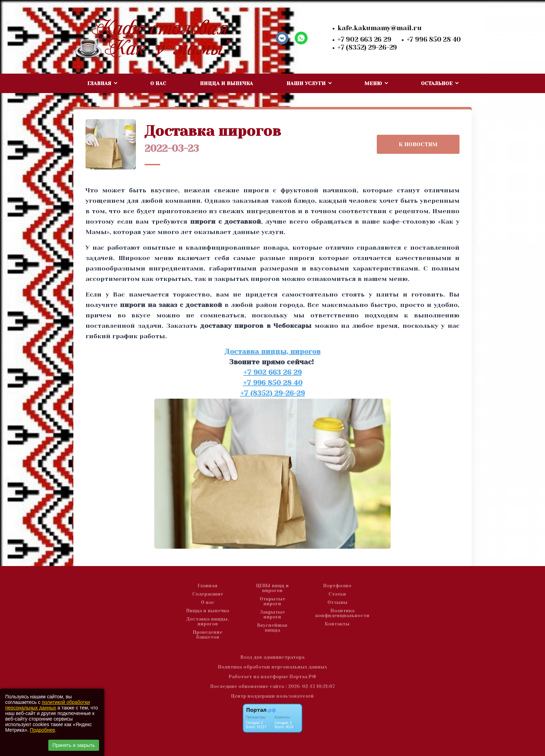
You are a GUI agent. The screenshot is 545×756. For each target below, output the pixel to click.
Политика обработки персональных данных (272, 667)
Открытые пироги (272, 601)
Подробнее (43, 730)
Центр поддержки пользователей (272, 696)
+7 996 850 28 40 (434, 40)
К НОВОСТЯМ (418, 144)
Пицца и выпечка (226, 83)
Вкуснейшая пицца (272, 628)
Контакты (337, 624)
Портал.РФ (303, 677)
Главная (208, 586)
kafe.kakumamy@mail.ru (380, 28)
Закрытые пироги (272, 615)
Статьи (337, 594)
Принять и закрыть (74, 745)
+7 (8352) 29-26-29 (367, 48)
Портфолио (337, 586)
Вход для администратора (272, 657)
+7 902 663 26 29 (364, 40)
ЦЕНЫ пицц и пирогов (272, 588)
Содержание (208, 594)
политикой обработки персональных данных (47, 705)
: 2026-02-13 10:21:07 (310, 686)
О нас (158, 83)
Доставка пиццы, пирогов (272, 352)
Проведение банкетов (208, 635)
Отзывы (337, 603)
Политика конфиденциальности (342, 613)
